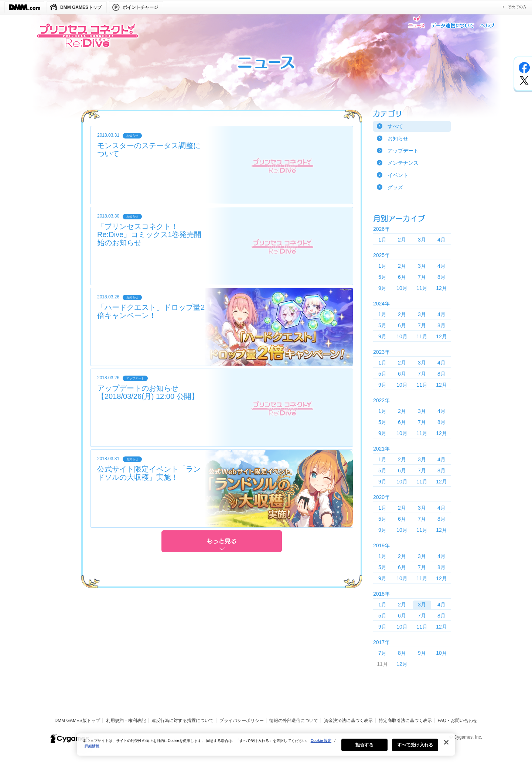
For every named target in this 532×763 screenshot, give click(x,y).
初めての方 (517, 7)
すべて (395, 126)
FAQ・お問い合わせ (457, 721)
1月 (382, 240)
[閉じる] (446, 746)
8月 (441, 277)
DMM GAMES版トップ (77, 721)
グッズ (395, 187)
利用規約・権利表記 (126, 721)
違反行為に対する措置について (183, 721)
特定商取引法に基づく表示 (405, 721)
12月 (441, 288)
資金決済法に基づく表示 (348, 721)
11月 (422, 288)
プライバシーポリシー (242, 721)
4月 (441, 240)
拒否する (364, 749)
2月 (402, 240)
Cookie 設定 (321, 744)
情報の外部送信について (294, 721)
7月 (422, 277)
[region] (266, 748)
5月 (382, 277)
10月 (402, 288)
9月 (382, 288)
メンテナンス (403, 163)
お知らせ (398, 138)
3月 (422, 240)
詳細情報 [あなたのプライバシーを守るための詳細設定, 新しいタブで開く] (92, 750)
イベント (398, 175)
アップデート (403, 151)
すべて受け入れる (415, 749)
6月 (402, 277)
